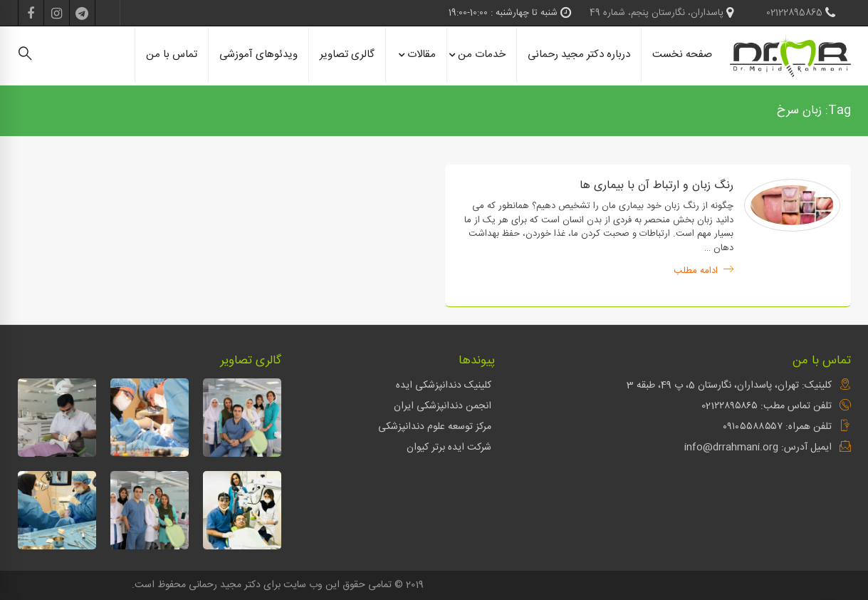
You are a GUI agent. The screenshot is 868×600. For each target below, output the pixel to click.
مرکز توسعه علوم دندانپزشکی (435, 427)
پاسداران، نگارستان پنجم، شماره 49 (662, 13)
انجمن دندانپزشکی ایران (443, 406)
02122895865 (801, 13)
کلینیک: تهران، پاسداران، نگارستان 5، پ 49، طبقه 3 (729, 386)
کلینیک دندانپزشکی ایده (444, 386)
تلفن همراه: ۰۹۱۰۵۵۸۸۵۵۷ (777, 427)
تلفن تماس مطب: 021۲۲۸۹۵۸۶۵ (767, 406)
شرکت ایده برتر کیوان (449, 448)
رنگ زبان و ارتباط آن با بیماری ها (657, 186)
